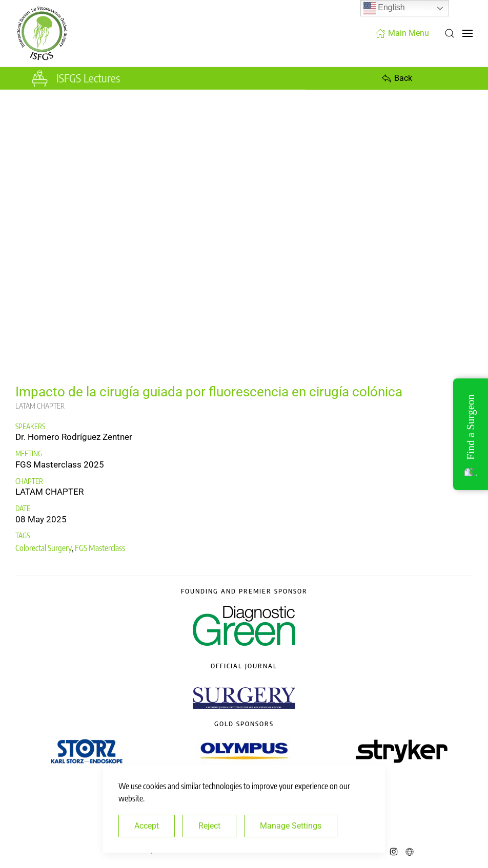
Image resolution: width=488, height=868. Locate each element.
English (384, 8)
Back (397, 78)
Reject (209, 826)
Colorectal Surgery (44, 548)
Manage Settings (291, 826)
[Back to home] (42, 33)
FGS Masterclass (100, 548)
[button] (450, 33)
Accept (147, 826)
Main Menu (402, 33)
